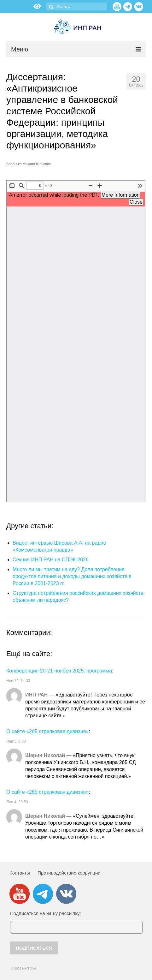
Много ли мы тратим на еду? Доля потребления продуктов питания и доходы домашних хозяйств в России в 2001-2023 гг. (72, 576)
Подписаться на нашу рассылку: (46, 913)
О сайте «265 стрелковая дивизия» (47, 731)
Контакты (20, 873)
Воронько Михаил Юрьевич (29, 164)
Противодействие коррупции (69, 873)
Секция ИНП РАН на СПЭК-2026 (51, 560)
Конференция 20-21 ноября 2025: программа (59, 671)
